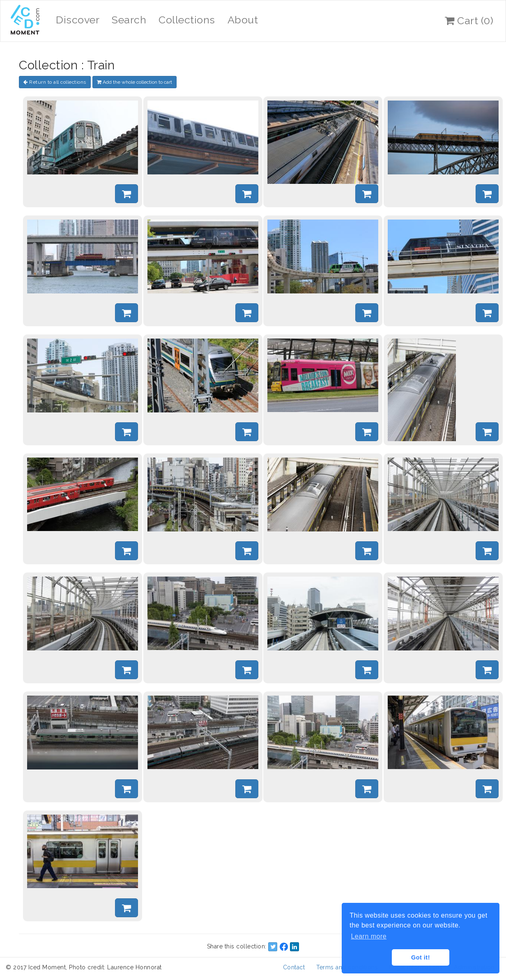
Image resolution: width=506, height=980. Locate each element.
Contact (294, 967)
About (243, 20)
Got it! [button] (421, 957)
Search (129, 20)
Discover (78, 20)
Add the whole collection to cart (135, 82)
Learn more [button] (369, 936)
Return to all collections (55, 82)
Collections (187, 20)
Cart (469, 21)
